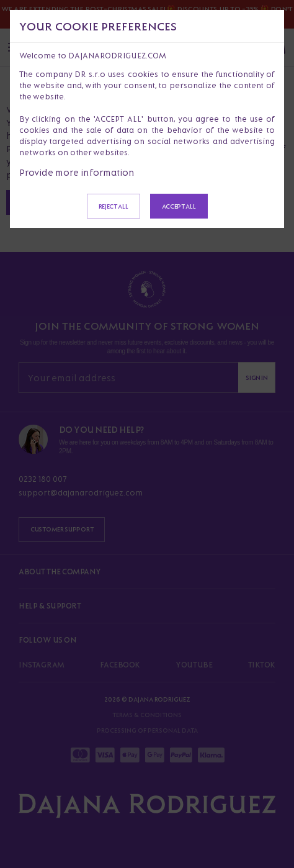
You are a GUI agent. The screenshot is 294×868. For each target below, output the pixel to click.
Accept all (179, 206)
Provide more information (77, 172)
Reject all (114, 206)
